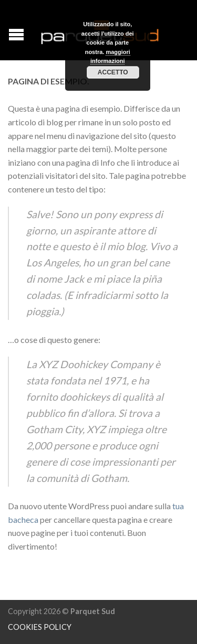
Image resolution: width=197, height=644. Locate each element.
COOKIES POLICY (40, 627)
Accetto (113, 72)
